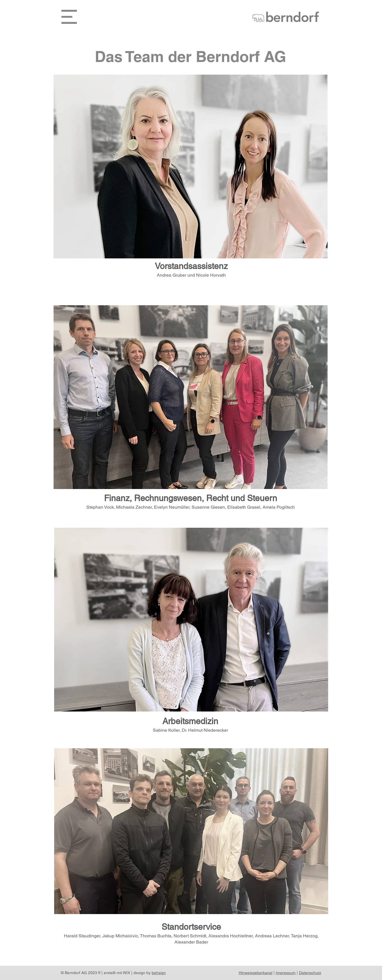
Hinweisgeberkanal (256, 973)
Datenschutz (310, 973)
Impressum (286, 973)
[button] (69, 17)
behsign (159, 973)
